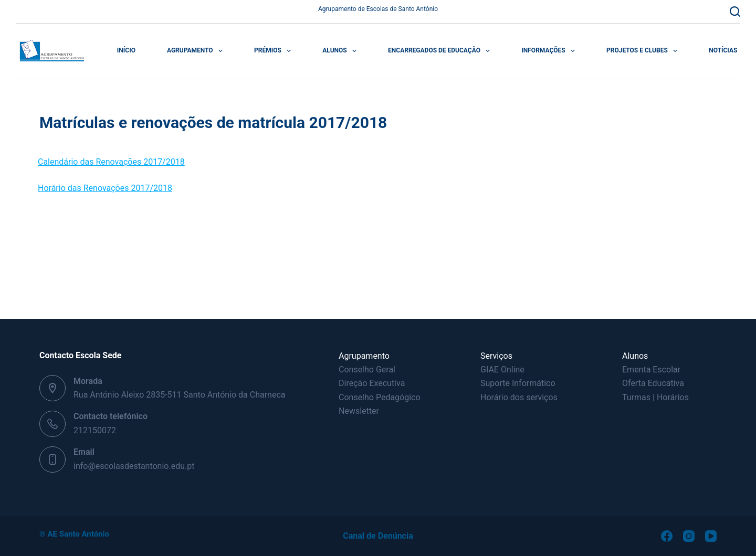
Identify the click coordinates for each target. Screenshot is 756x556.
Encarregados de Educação (441, 51)
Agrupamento (197, 51)
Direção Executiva (372, 383)
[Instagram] (689, 536)
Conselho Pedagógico (380, 397)
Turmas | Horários (655, 397)
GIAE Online (502, 370)
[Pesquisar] (735, 12)
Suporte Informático (518, 383)
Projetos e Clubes (644, 51)
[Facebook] (667, 536)
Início (126, 50)
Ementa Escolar (651, 370)
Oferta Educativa (653, 383)
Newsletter (359, 411)
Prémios (275, 51)
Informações (550, 51)
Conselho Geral (367, 370)
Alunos (342, 51)
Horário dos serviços (519, 397)
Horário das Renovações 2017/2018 (105, 188)
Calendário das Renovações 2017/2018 (111, 162)
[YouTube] (711, 536)
